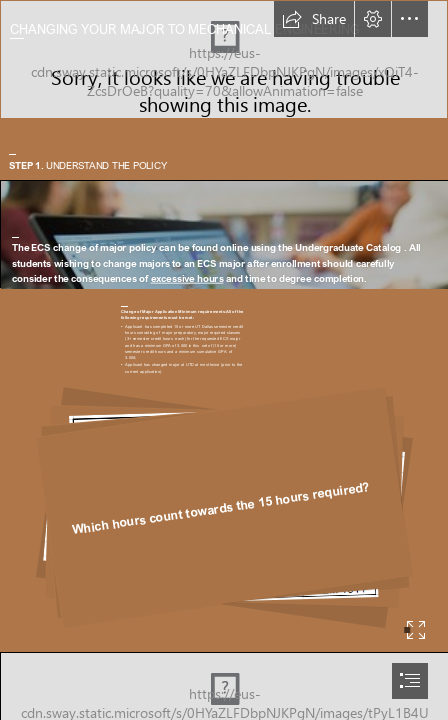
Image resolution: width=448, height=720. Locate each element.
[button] (314, 19)
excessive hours (186, 279)
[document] (224, 360)
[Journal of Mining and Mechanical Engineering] (224, 59)
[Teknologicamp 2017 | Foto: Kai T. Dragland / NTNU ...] (224, 234)
